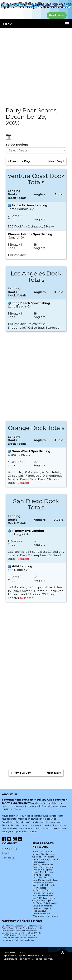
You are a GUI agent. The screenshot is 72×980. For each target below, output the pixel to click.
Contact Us (8, 858)
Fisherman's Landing (28, 531)
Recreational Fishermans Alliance (18, 940)
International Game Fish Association (19, 931)
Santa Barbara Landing (29, 205)
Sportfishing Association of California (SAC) (22, 926)
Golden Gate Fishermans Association (19, 938)
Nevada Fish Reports (43, 893)
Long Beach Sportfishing (31, 303)
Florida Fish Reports (43, 867)
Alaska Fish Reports (42, 852)
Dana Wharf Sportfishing (31, 451)
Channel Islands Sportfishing (30, 234)
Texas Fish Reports (42, 908)
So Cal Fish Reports (42, 906)
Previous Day (19, 161)
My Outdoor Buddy (42, 890)
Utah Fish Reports (42, 914)
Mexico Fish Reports (43, 883)
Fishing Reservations (43, 865)
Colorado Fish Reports (43, 857)
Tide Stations (39, 911)
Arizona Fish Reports (43, 854)
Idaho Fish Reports (42, 877)
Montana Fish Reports (44, 885)
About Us (7, 853)
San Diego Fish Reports (44, 903)
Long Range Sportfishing (45, 880)
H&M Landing (22, 566)
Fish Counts (38, 862)
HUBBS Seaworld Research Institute (19, 935)
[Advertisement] (36, 66)
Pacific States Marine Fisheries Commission (23, 928)
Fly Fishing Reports (42, 870)
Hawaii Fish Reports (43, 872)
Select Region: (17, 145)
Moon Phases (39, 888)
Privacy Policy (10, 848)
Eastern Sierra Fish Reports (46, 859)
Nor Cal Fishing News (43, 898)
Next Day (56, 161)
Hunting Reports (41, 875)
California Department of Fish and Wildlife (22, 933)
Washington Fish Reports (45, 916)
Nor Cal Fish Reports (43, 895)
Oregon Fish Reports (43, 901)
